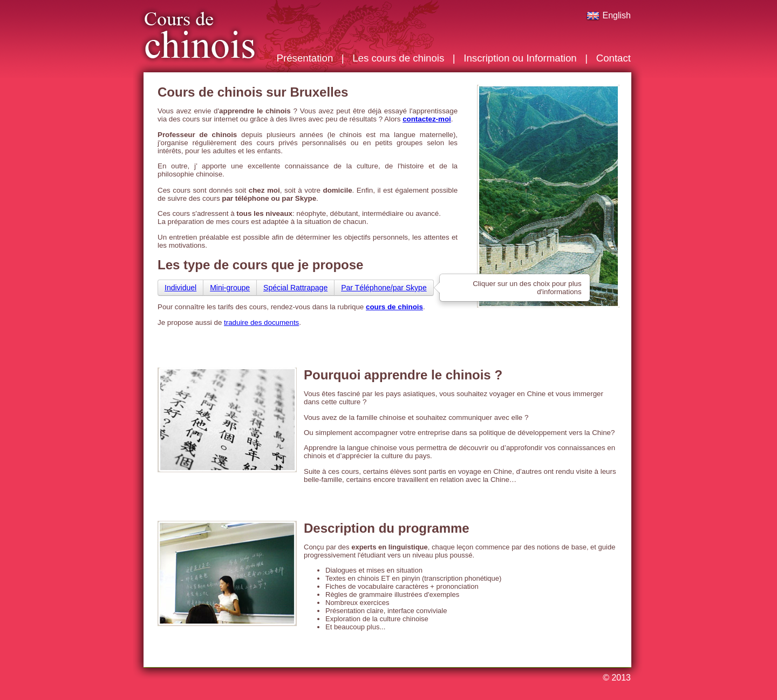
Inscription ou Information (520, 58)
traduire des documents (261, 322)
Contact (614, 58)
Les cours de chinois (398, 58)
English (608, 15)
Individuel (180, 288)
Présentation (305, 58)
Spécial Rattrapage (295, 288)
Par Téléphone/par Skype (384, 288)
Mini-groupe (230, 288)
